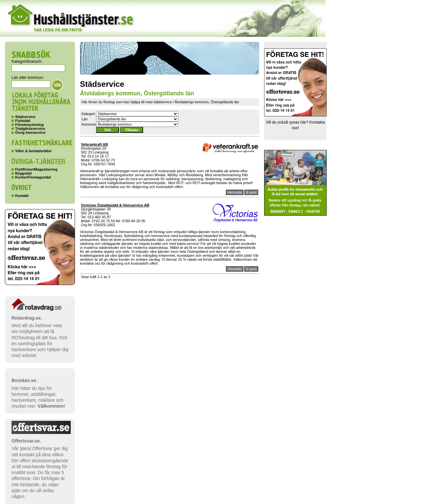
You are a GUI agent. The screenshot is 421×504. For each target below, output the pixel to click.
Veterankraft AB (94, 144)
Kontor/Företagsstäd (33, 177)
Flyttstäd (23, 121)
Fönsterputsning (29, 125)
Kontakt (22, 196)
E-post (251, 192)
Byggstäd (23, 173)
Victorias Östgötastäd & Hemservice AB (115, 205)
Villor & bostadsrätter (34, 151)
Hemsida (235, 192)
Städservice (25, 117)
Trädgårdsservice (30, 129)
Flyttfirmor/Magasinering (36, 169)
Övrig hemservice (30, 132)
